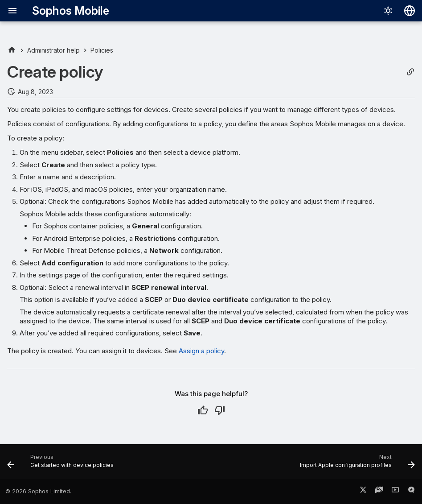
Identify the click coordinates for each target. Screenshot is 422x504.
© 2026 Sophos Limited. (38, 491)
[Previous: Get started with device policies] (62, 464)
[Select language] (410, 11)
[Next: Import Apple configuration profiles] (356, 464)
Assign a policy (201, 351)
